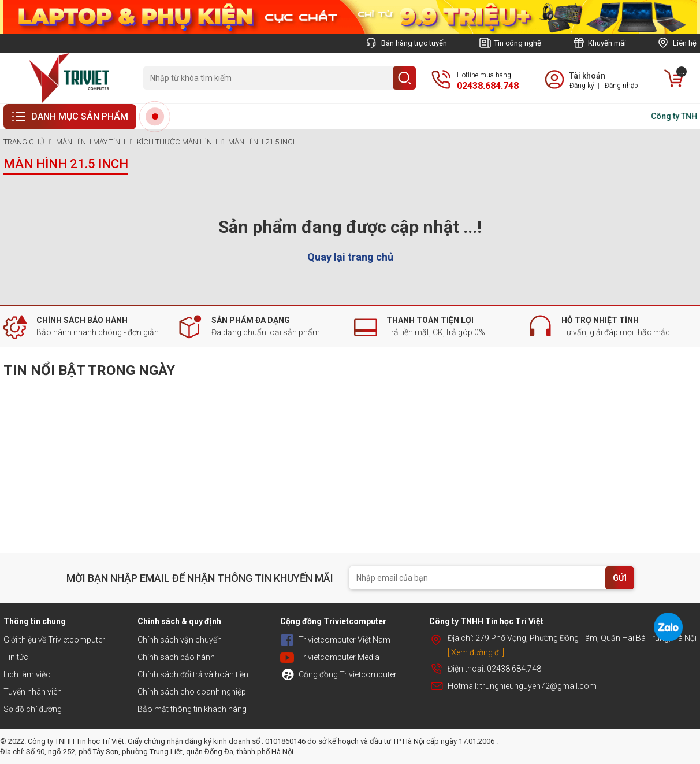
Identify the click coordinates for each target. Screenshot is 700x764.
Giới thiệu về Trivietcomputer (54, 640)
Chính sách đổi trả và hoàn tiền (193, 674)
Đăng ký (582, 86)
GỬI (620, 578)
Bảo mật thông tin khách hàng (192, 709)
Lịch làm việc (27, 674)
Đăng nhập (621, 86)
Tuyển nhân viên (33, 692)
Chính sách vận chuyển (180, 640)
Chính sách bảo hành (176, 657)
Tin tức (16, 657)
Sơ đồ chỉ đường (33, 709)
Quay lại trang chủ (350, 257)
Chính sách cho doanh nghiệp (192, 692)
